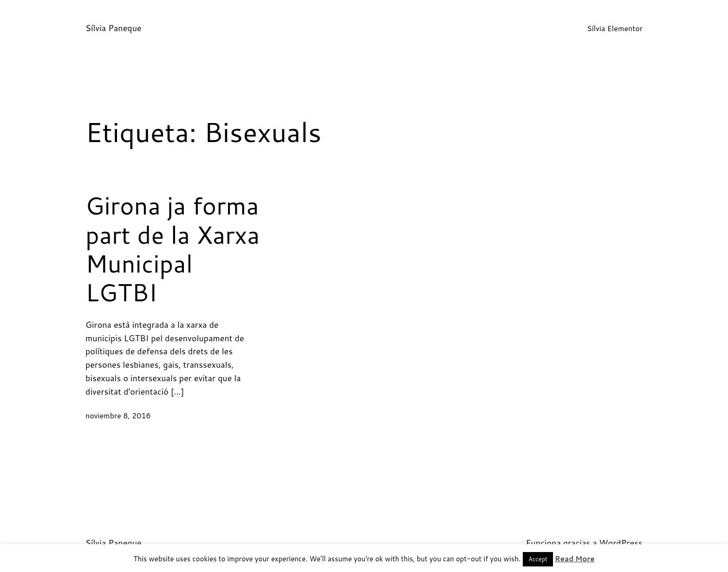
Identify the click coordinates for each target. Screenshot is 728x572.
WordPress (621, 543)
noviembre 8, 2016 (118, 415)
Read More (575, 559)
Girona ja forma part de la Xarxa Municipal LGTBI (172, 249)
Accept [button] (538, 559)
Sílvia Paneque (114, 28)
